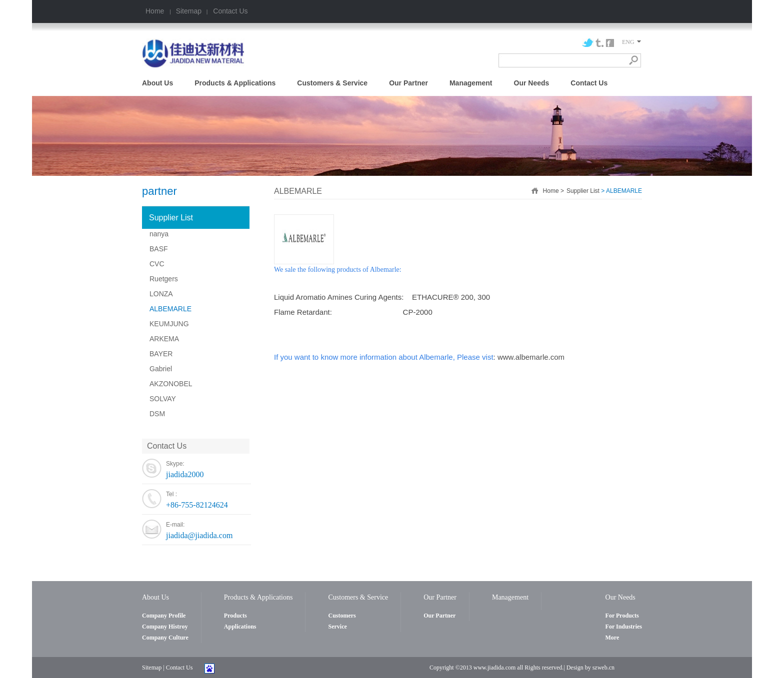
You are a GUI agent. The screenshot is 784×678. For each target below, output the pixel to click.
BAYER (161, 354)
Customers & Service (332, 83)
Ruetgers (164, 279)
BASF (159, 249)
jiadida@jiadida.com (199, 535)
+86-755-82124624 (197, 505)
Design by (579, 668)
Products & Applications (235, 83)
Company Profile (164, 616)
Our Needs (532, 83)
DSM (157, 414)
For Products (622, 616)
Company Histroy (165, 627)
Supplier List (171, 218)
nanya (159, 234)
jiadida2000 (185, 474)
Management (471, 83)
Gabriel (161, 369)
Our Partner (408, 83)
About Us (157, 83)
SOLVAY (163, 399)
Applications (240, 627)
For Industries (624, 627)
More (612, 638)
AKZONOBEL (171, 384)
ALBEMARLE (170, 309)
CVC (157, 264)
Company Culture (165, 638)
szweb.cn (603, 668)
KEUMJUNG (169, 324)
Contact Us (229, 11)
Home (156, 11)
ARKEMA (164, 339)
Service (337, 627)
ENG (631, 42)
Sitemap (189, 11)
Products (235, 616)
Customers (342, 616)
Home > (553, 191)
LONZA (161, 294)
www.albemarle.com (531, 357)
